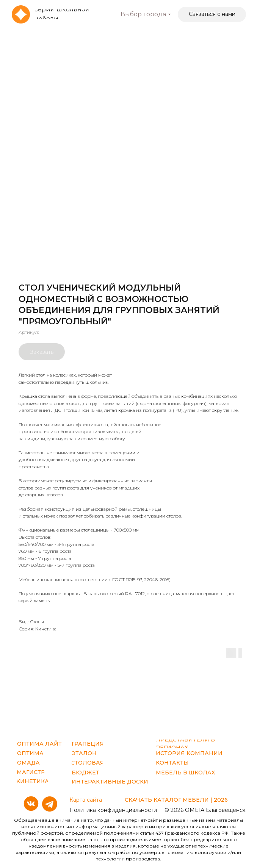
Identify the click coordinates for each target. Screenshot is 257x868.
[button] (212, 14)
